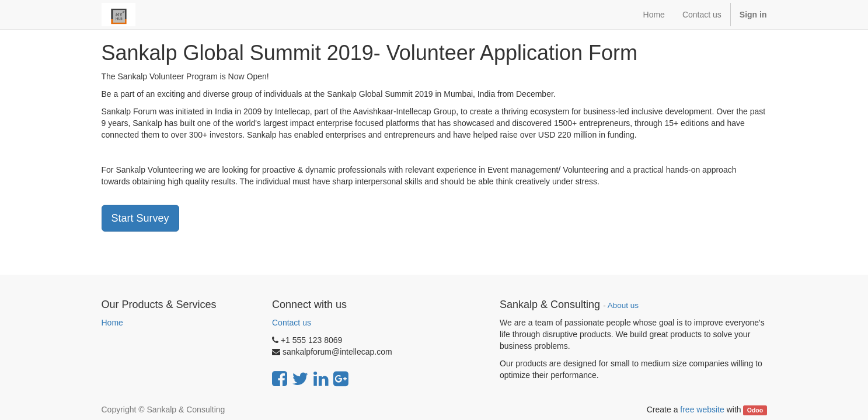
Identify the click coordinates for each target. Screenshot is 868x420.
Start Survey (140, 218)
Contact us (292, 323)
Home (112, 323)
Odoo (755, 410)
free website (702, 409)
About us (623, 305)
